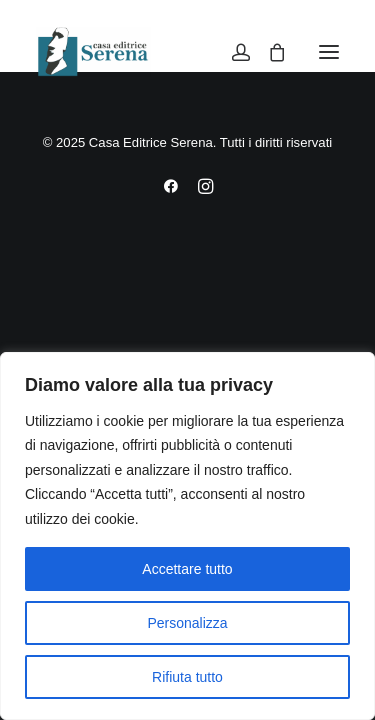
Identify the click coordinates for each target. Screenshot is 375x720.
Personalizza (187, 623)
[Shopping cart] (268, 52)
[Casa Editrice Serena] (93, 52)
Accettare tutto (187, 569)
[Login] (232, 52)
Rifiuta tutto (187, 677)
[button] (329, 52)
